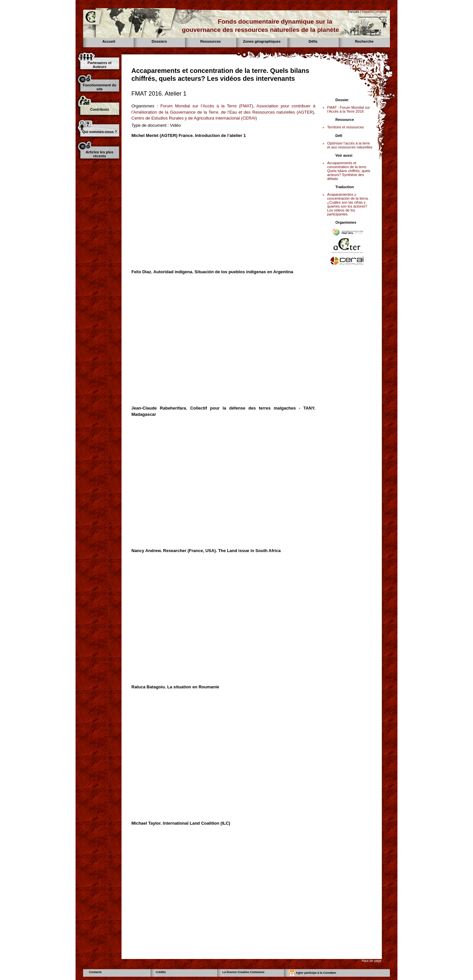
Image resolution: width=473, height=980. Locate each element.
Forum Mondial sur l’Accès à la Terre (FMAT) (207, 106)
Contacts (95, 972)
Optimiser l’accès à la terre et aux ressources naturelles (350, 145)
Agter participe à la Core (313, 973)
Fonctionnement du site (100, 87)
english (381, 12)
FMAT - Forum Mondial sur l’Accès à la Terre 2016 (349, 109)
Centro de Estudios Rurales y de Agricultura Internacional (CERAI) (194, 118)
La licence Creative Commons (243, 972)
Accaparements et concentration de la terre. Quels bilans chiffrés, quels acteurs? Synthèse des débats (349, 171)
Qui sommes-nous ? (100, 132)
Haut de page (372, 961)
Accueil (109, 41)
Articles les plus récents (100, 154)
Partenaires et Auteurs (100, 65)
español (368, 12)
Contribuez (99, 109)
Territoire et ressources (346, 127)
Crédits (161, 972)
